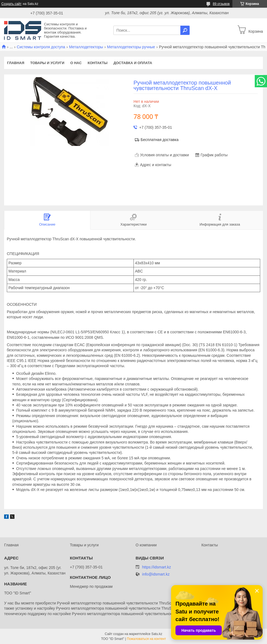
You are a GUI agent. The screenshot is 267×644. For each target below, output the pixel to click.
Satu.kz (157, 634)
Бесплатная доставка (160, 140)
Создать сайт (11, 4)
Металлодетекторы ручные (131, 47)
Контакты (98, 63)
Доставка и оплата (133, 63)
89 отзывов (221, 4)
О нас (76, 63)
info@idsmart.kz (156, 574)
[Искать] (185, 30)
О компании (146, 545)
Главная (16, 63)
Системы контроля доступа (41, 47)
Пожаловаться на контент (146, 639)
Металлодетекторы (86, 47)
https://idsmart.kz (157, 567)
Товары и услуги (47, 63)
